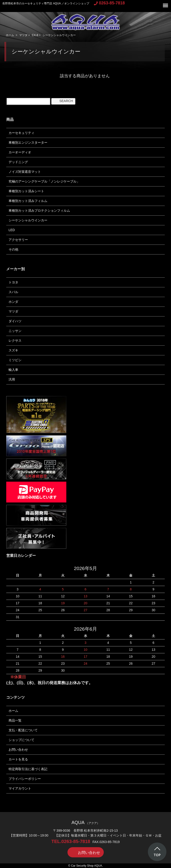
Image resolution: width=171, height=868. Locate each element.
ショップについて (21, 740)
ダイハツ (15, 321)
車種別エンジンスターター (28, 143)
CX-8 (35, 35)
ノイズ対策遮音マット (25, 172)
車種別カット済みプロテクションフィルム (39, 211)
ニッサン (15, 331)
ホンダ (13, 302)
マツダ (23, 35)
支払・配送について (23, 730)
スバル (13, 292)
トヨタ (13, 282)
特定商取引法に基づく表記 (28, 769)
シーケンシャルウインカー (59, 35)
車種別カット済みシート (26, 191)
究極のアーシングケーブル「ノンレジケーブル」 (44, 181)
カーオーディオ (20, 152)
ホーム (10, 35)
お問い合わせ (18, 750)
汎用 (12, 379)
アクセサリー (18, 240)
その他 (13, 249)
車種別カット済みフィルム (28, 201)
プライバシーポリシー (25, 779)
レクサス (15, 341)
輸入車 (13, 370)
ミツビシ (15, 360)
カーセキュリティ (21, 133)
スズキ (13, 350)
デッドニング (18, 162)
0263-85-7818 (109, 3)
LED (12, 230)
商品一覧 (15, 720)
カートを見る (18, 759)
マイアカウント (20, 788)
